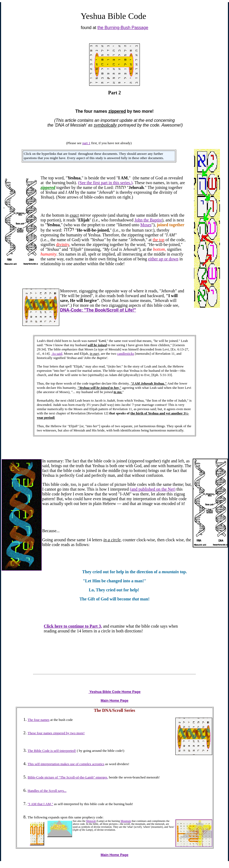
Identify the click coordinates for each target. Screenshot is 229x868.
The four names (39, 720)
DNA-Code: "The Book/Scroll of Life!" (98, 310)
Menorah (91, 821)
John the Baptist (148, 220)
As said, (57, 354)
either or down (163, 259)
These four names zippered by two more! (56, 733)
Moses (146, 225)
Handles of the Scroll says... (47, 791)
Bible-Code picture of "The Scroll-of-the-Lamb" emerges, (68, 777)
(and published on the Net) (153, 489)
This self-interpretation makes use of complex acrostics (66, 764)
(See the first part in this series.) (105, 183)
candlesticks (126, 354)
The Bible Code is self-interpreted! (52, 751)
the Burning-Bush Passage (123, 28)
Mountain (126, 821)
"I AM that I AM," (40, 804)
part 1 (86, 143)
